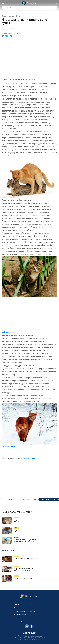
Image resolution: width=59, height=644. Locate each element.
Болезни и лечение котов (27, 499)
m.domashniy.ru (8, 332)
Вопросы (17, 608)
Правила (32, 611)
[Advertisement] (29, 57)
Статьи (17, 605)
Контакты (33, 605)
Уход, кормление (9, 499)
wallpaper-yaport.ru (10, 446)
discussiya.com (29, 458)
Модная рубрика (20, 611)
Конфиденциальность (37, 608)
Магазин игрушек (20, 614)
